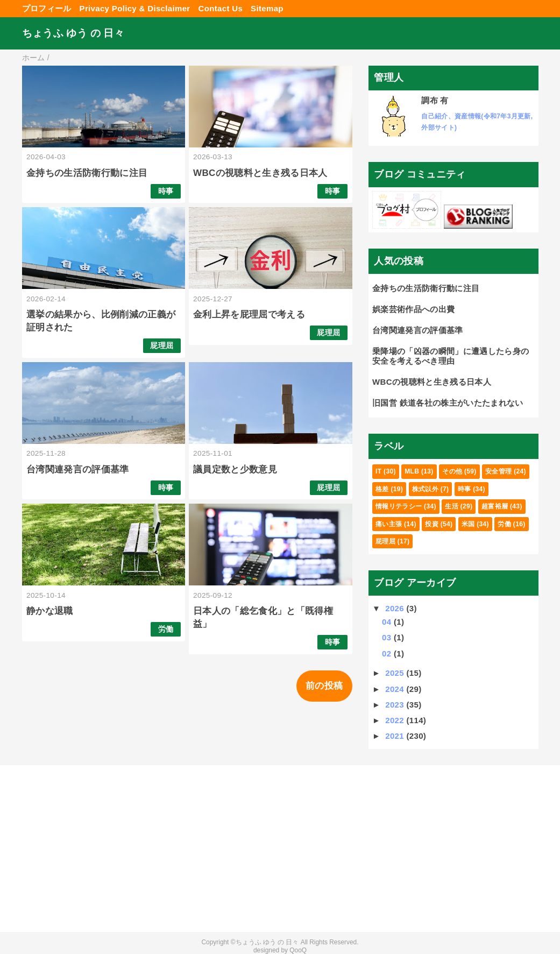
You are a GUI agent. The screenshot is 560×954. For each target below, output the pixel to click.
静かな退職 (50, 611)
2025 (396, 673)
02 (388, 653)
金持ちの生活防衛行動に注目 (87, 173)
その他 (452, 471)
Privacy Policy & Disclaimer (135, 8)
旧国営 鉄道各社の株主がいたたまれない (448, 403)
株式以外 (425, 489)
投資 (432, 524)
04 (388, 622)
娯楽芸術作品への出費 (413, 309)
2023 (396, 705)
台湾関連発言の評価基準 (78, 469)
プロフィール (47, 8)
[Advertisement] (108, 849)
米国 (468, 524)
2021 (396, 736)
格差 (382, 489)
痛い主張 (389, 524)
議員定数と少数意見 (235, 469)
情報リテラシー (399, 506)
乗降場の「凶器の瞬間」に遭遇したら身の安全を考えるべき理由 (451, 356)
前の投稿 (324, 686)
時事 (166, 191)
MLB (412, 471)
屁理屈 (162, 346)
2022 (396, 720)
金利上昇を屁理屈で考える (249, 315)
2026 (396, 608)
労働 (166, 629)
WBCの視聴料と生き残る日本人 (260, 173)
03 (388, 637)
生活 (452, 506)
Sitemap (267, 8)
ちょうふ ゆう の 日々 (73, 33)
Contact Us (221, 8)
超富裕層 (495, 506)
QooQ (298, 950)
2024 (396, 689)
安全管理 (498, 471)
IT (378, 471)
